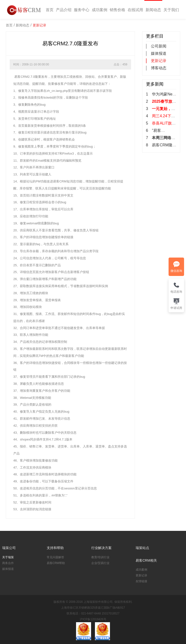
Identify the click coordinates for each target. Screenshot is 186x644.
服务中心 (82, 10)
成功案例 (100, 10)
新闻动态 (153, 10)
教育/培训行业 (100, 557)
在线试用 (135, 10)
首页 (50, 10)
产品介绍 (64, 10)
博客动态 (159, 68)
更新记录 (39, 25)
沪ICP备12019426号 (93, 619)
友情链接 (141, 581)
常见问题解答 (55, 557)
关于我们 (171, 10)
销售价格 (117, 10)
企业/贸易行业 (100, 563)
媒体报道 (159, 53)
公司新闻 (159, 46)
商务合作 (8, 563)
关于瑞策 (8, 557)
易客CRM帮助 (56, 563)
